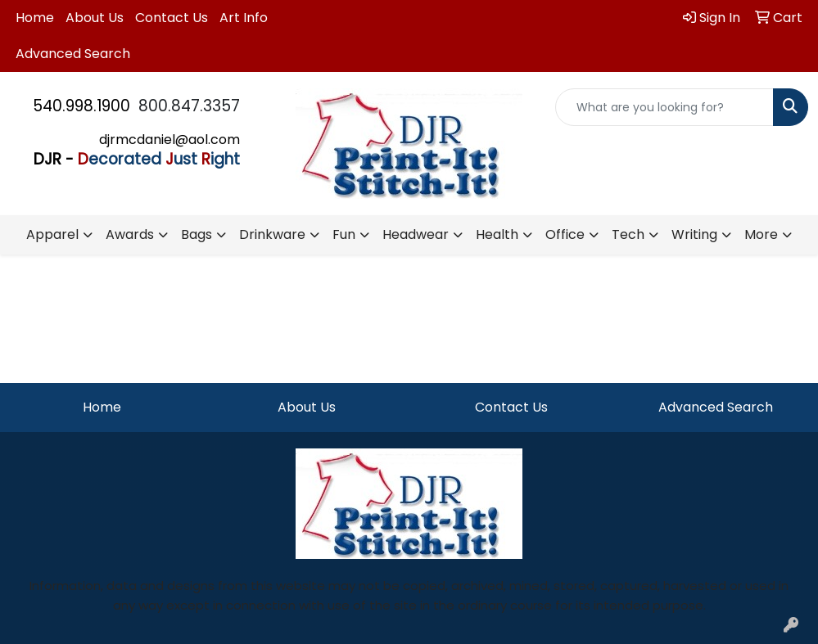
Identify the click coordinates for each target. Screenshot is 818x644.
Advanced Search (73, 54)
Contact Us (172, 18)
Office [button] (565, 234)
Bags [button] (197, 234)
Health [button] (497, 234)
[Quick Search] (664, 107)
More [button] (761, 234)
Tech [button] (628, 234)
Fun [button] (344, 234)
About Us (95, 18)
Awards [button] (130, 234)
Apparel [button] (52, 234)
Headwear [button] (416, 234)
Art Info (244, 18)
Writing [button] (694, 234)
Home (35, 18)
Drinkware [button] (272, 234)
